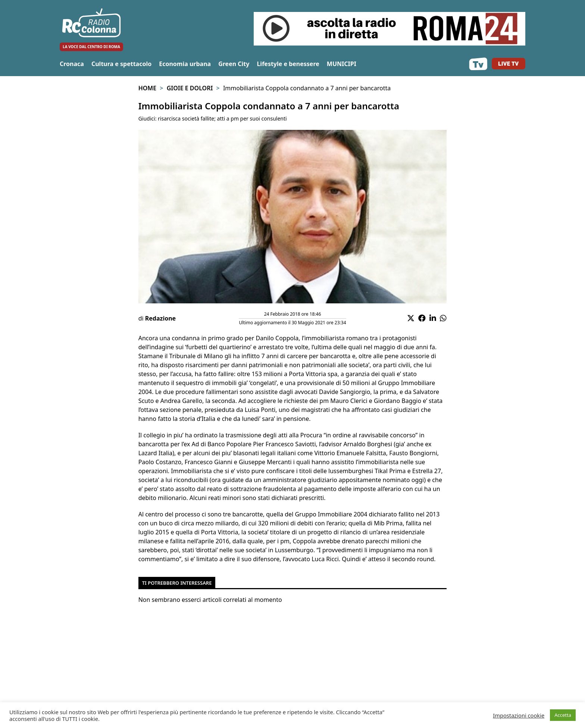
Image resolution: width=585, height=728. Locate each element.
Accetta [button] (563, 715)
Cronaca (72, 64)
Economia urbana (185, 64)
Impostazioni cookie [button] (519, 715)
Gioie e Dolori (190, 88)
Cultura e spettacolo (121, 64)
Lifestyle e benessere (288, 64)
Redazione (160, 318)
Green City (234, 64)
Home (147, 88)
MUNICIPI (342, 64)
